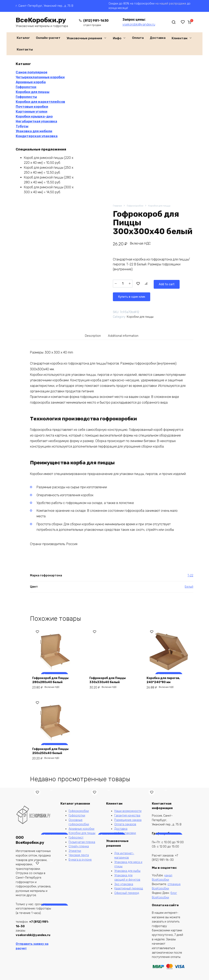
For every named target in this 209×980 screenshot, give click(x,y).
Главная (118, 206)
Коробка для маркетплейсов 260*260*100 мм (47, 846)
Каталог (23, 38)
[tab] (90, 335)
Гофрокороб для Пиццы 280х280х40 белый (53, 680)
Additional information (125, 335)
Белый (189, 587)
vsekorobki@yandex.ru (135, 24)
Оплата (138, 38)
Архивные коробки (81, 829)
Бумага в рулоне (80, 860)
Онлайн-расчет (48, 38)
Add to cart (148, 283)
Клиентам (180, 38)
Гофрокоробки (137, 206)
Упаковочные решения (84, 38)
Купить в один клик (133, 295)
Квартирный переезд (129, 889)
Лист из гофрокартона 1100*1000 (110, 848)
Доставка (158, 38)
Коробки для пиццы (164, 206)
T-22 (190, 575)
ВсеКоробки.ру (41, 20)
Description (90, 335)
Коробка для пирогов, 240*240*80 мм (166, 680)
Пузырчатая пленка (82, 842)
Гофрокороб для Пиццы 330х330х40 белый (110, 680)
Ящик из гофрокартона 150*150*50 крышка (53, 921)
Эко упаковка (124, 884)
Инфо (117, 38)
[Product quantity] (123, 283)
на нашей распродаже (171, 4)
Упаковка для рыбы (127, 871)
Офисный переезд (127, 893)
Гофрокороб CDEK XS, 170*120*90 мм (165, 848)
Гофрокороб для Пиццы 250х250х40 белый (53, 752)
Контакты (25, 49)
